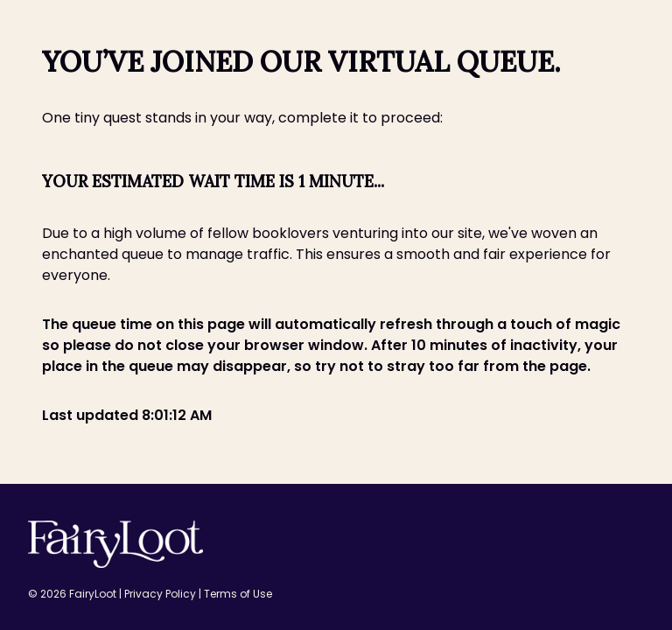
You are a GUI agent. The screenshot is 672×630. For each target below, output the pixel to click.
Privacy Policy (161, 594)
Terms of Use (238, 594)
